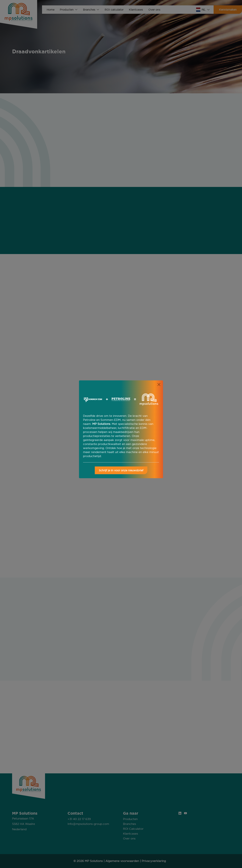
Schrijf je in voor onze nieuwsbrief (121, 470)
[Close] (159, 385)
